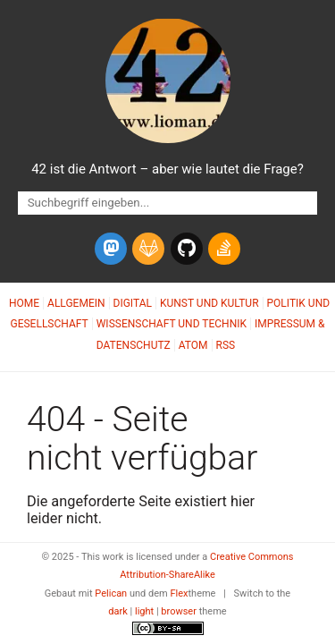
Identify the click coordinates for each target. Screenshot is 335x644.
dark (118, 611)
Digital (133, 303)
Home (24, 303)
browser (179, 611)
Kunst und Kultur (209, 303)
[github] (187, 249)
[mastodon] (111, 249)
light (144, 611)
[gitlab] (148, 249)
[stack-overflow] (224, 249)
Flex (179, 593)
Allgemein (76, 303)
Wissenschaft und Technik (172, 324)
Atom (193, 345)
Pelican (111, 593)
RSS (226, 345)
